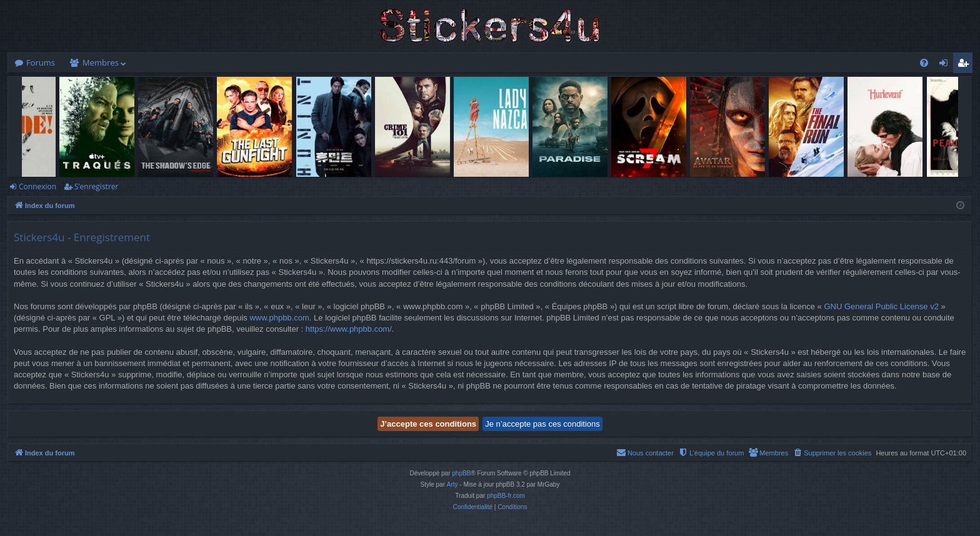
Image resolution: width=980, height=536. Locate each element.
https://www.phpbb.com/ (349, 329)
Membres (101, 62)
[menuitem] (924, 63)
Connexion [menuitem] (946, 65)
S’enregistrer (96, 186)
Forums (41, 62)
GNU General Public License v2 (881, 306)
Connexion (37, 186)
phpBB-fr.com (506, 496)
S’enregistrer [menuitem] (966, 65)
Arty (452, 484)
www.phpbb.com (279, 318)
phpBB (461, 473)
